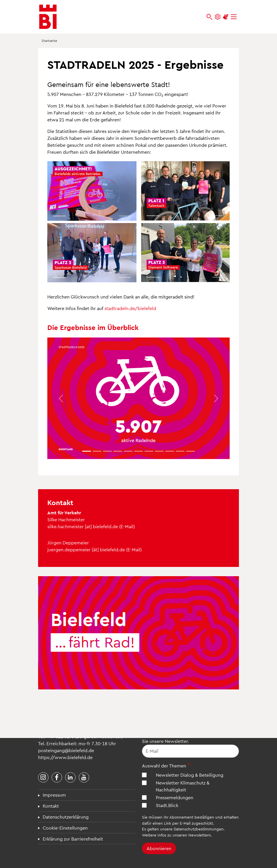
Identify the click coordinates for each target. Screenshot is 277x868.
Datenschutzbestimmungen (199, 829)
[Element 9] (180, 451)
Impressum (54, 795)
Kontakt (51, 806)
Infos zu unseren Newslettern (184, 835)
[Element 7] (159, 451)
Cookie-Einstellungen (65, 828)
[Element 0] (87, 451)
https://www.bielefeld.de (65, 757)
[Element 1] (97, 451)
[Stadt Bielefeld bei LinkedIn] (70, 778)
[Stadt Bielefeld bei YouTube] (84, 778)
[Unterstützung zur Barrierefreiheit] (226, 17)
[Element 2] (107, 451)
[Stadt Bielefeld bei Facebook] (57, 778)
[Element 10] (190, 451)
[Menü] (234, 17)
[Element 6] (149, 451)
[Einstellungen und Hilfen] (218, 17)
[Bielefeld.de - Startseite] (48, 17)
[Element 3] (118, 451)
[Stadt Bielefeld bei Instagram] (43, 778)
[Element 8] (170, 451)
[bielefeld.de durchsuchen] (209, 17)
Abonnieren (159, 848)
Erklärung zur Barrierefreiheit (73, 839)
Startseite (49, 40)
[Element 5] (138, 451)
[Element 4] (128, 451)
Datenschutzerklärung (66, 817)
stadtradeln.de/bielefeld (130, 308)
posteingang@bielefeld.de (66, 750)
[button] (61, 398)
